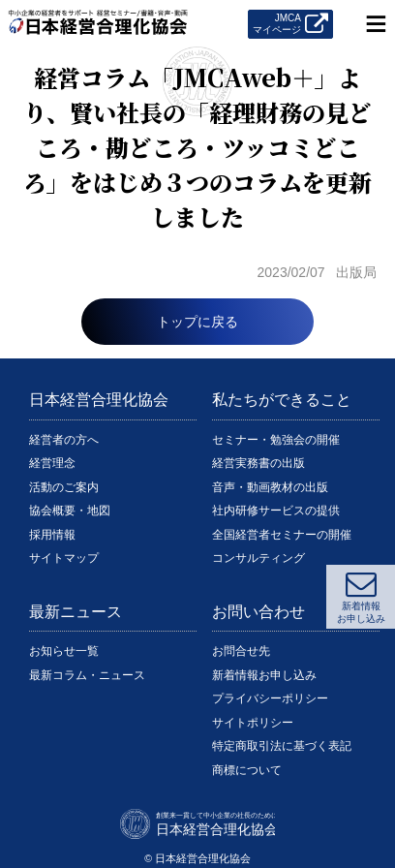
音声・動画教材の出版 (270, 487)
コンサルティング (258, 558)
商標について (247, 770)
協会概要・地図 (70, 511)
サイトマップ (64, 558)
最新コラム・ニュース (87, 675)
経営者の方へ (64, 440)
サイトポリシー (253, 723)
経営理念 (52, 463)
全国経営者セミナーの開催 (282, 535)
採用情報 (52, 535)
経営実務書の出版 (258, 463)
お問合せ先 (241, 651)
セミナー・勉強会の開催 (276, 440)
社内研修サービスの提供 (276, 511)
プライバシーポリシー (270, 698)
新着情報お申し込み (264, 675)
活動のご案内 (64, 487)
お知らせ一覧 (64, 651)
